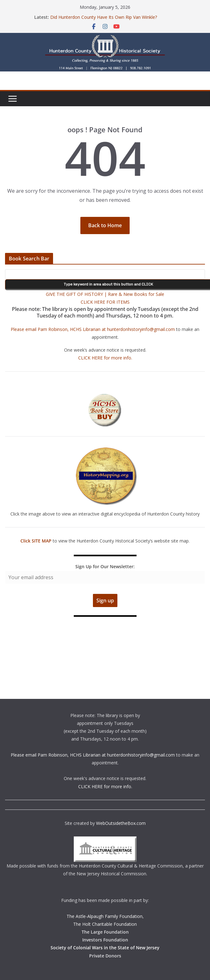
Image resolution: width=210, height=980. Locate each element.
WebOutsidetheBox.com (121, 823)
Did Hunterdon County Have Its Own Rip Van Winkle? (104, 17)
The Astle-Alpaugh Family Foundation (105, 916)
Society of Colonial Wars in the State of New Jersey (105, 948)
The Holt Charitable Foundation (105, 924)
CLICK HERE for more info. (105, 358)
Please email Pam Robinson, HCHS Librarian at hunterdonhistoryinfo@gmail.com (93, 329)
